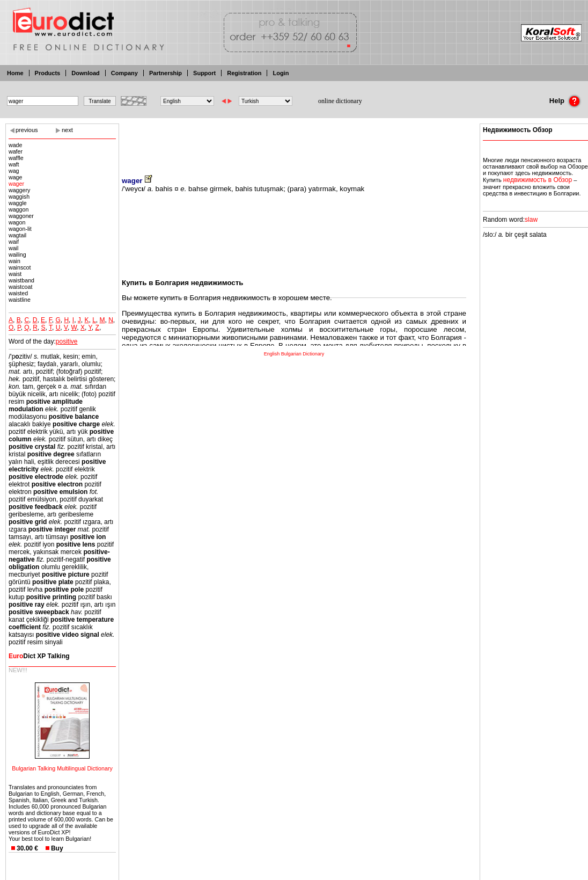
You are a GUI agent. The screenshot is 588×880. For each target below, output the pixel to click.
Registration (244, 73)
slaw (531, 220)
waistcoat (20, 287)
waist (15, 274)
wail (13, 248)
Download (86, 73)
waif (14, 242)
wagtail (17, 235)
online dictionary (340, 101)
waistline (20, 300)
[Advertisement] (294, 142)
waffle (16, 158)
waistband (21, 280)
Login (281, 73)
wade (15, 145)
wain (14, 261)
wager (16, 184)
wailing (17, 254)
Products (48, 73)
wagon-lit (20, 229)
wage (15, 177)
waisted (18, 293)
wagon (17, 222)
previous (27, 130)
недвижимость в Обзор (538, 180)
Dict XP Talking (39, 656)
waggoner (21, 216)
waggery (19, 190)
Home (15, 73)
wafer (16, 151)
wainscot (20, 267)
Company (124, 73)
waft (14, 164)
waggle (18, 203)
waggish (19, 197)
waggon (19, 209)
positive (67, 341)
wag (14, 171)
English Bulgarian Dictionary (294, 354)
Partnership (166, 73)
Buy (57, 848)
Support (204, 73)
